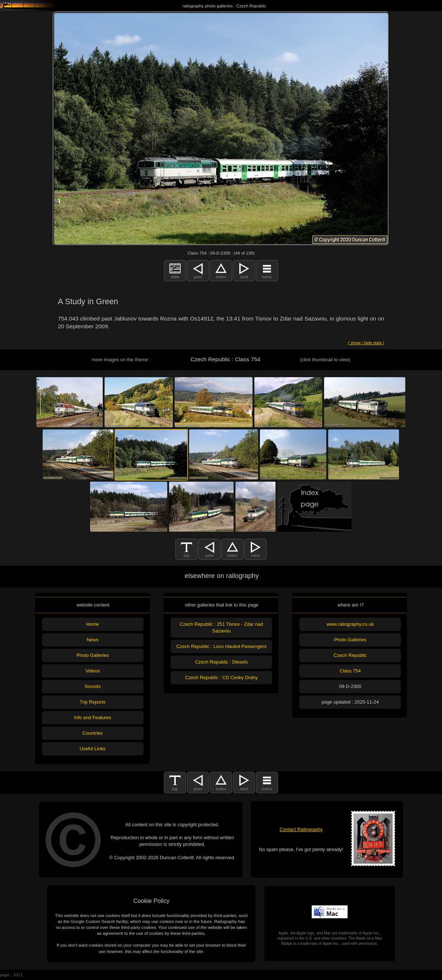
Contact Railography (301, 829)
